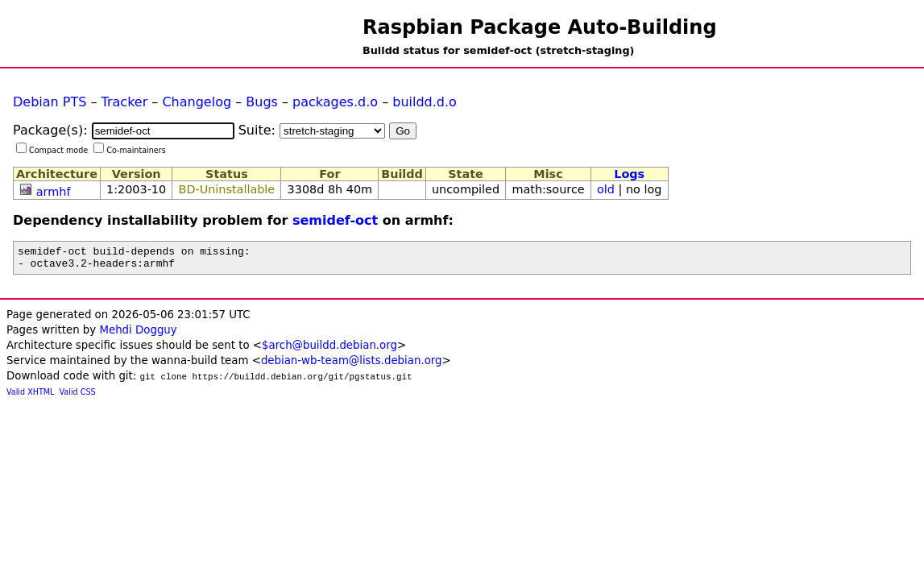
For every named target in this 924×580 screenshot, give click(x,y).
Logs (629, 174)
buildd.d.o (425, 102)
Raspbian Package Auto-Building (540, 27)
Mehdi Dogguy (138, 335)
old (606, 189)
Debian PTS (50, 102)
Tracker (125, 102)
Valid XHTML (30, 397)
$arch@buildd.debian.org (329, 350)
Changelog (197, 102)
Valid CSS (78, 397)
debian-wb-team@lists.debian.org (352, 365)
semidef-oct (335, 220)
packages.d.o (335, 102)
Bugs (262, 102)
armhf (54, 192)
